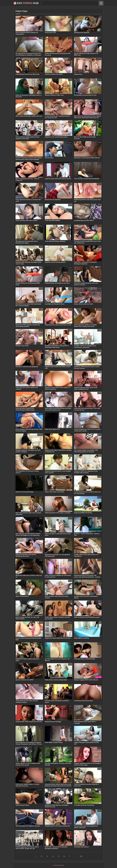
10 (81, 856)
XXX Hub (26, 3)
